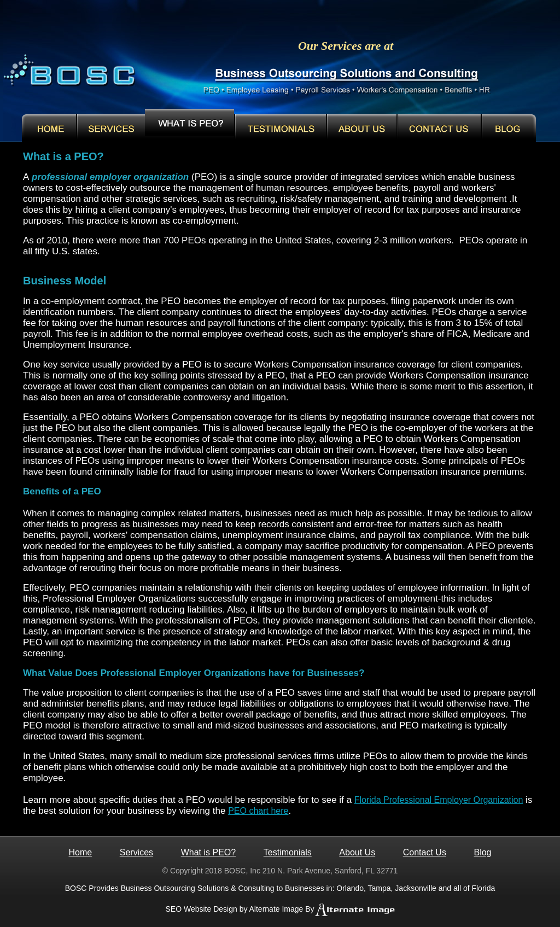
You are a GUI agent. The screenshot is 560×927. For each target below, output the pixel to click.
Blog (482, 852)
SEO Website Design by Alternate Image (235, 909)
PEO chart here (258, 811)
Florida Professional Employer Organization (439, 800)
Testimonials (288, 852)
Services (136, 852)
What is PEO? (208, 852)
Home (80, 852)
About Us (357, 852)
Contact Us (425, 852)
